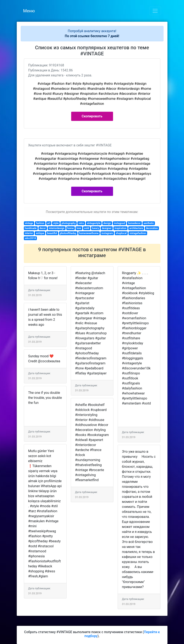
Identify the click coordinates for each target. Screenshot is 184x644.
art (49, 223)
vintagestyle (94, 223)
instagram (107, 233)
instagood (120, 223)
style (56, 223)
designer (107, 228)
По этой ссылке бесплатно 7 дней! (92, 36)
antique (40, 233)
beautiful (52, 233)
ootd (86, 228)
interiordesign (57, 228)
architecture (136, 228)
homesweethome (89, 233)
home (71, 228)
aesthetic (149, 223)
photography (69, 223)
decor (43, 228)
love (79, 228)
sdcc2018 (30, 238)
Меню (29, 11)
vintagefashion (138, 233)
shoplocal (121, 233)
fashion (40, 223)
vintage (29, 223)
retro (81, 223)
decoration (152, 228)
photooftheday (68, 233)
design (107, 223)
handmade (31, 228)
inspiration (120, 228)
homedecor (134, 223)
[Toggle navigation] (155, 11)
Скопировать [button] (92, 116)
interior (29, 233)
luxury (95, 228)
